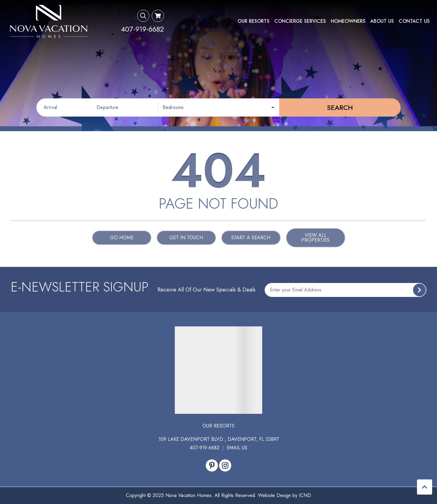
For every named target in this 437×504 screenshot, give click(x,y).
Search (340, 107)
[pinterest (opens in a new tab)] (212, 465)
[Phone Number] (142, 29)
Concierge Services (300, 21)
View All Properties (315, 238)
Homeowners (348, 21)
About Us (382, 21)
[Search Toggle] (143, 16)
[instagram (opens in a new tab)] (225, 465)
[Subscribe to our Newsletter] (346, 290)
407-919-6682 (205, 448)
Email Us (237, 448)
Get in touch (186, 238)
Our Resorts (254, 21)
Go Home (122, 238)
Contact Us (414, 21)
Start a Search (251, 238)
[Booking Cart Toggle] (158, 16)
